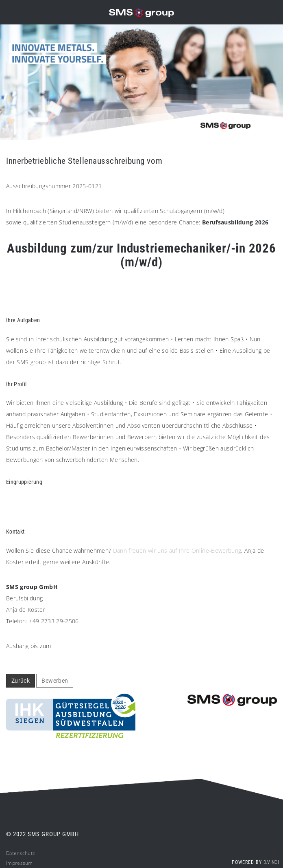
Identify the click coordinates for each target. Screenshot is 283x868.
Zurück (21, 681)
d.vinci (271, 862)
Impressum (20, 863)
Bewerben (55, 681)
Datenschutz (21, 853)
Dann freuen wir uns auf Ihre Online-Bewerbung (177, 550)
